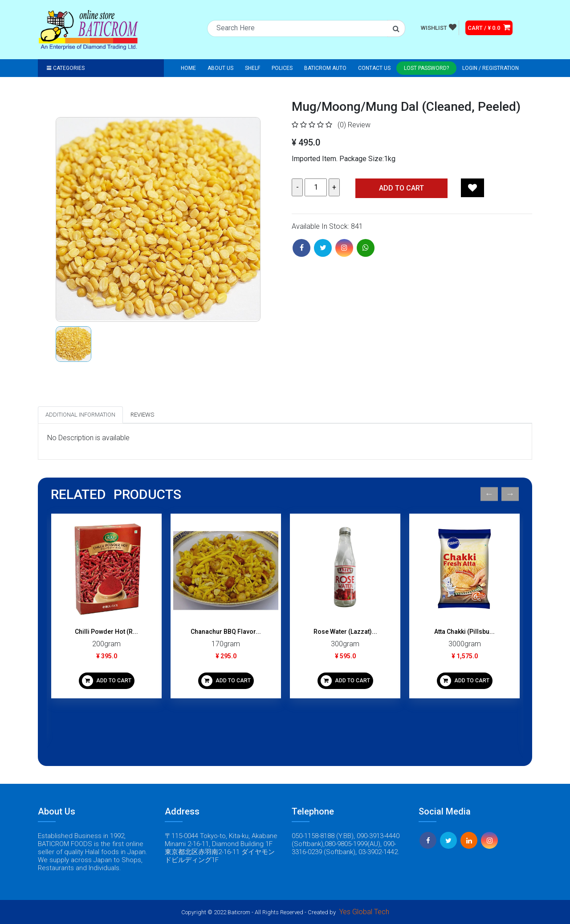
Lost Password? (426, 68)
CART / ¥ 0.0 (489, 27)
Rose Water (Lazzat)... (345, 632)
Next (510, 494)
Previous (489, 494)
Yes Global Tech (364, 912)
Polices (282, 68)
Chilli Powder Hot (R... (106, 632)
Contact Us (374, 68)
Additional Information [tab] (80, 415)
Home (188, 68)
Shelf (252, 68)
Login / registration (491, 68)
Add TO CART (401, 188)
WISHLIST (439, 27)
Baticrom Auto (325, 68)
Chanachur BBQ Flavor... (226, 632)
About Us (220, 68)
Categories (66, 68)
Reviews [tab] (142, 415)
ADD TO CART (107, 681)
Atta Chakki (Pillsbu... (464, 632)
